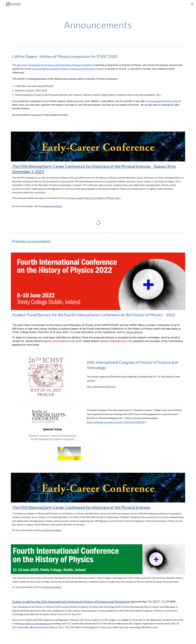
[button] (192, 4)
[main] (98, 25)
